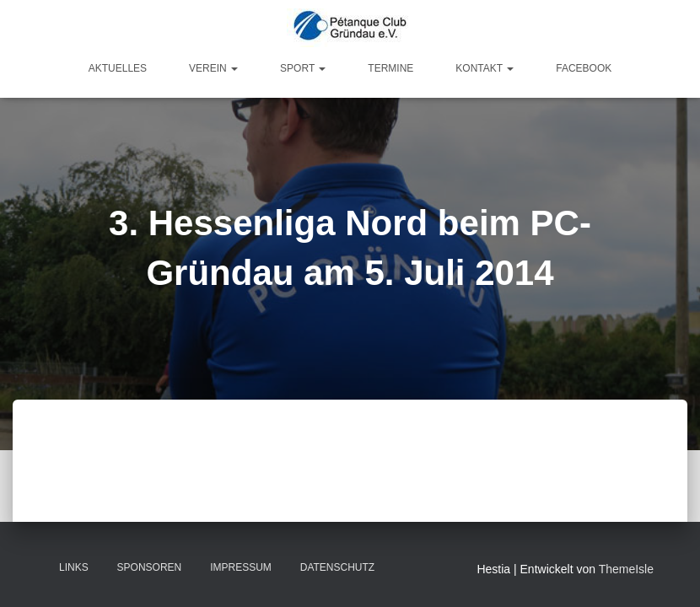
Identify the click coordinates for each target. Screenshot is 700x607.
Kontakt (485, 68)
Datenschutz (337, 567)
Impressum (241, 567)
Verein (213, 68)
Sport (303, 68)
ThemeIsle (626, 569)
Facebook (584, 68)
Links (74, 567)
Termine (390, 68)
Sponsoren (150, 567)
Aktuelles (118, 68)
